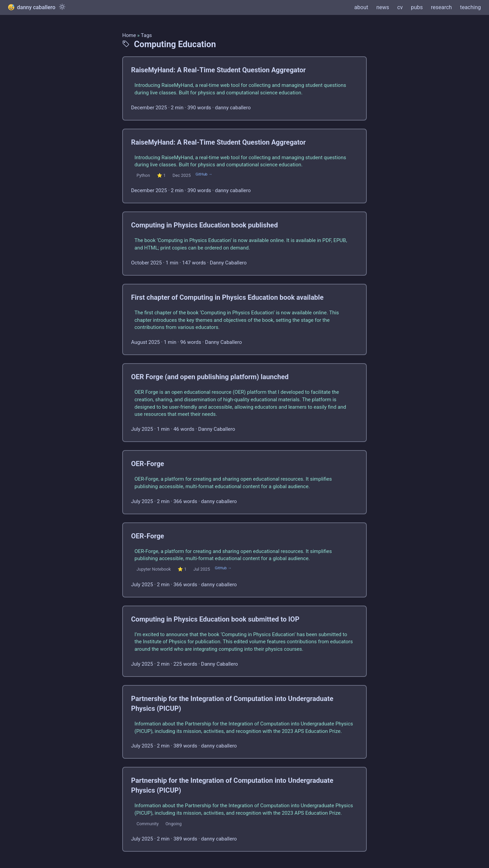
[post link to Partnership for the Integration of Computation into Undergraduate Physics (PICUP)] (244, 722)
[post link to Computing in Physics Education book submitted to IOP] (244, 641)
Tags (146, 35)
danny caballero (32, 7)
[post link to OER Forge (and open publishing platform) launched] (244, 403)
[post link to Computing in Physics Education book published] (244, 244)
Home (129, 35)
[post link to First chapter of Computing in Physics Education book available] (244, 319)
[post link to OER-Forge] (244, 482)
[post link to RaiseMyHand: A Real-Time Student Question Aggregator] (244, 88)
